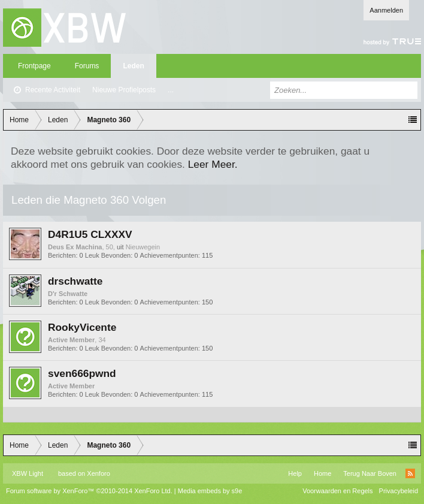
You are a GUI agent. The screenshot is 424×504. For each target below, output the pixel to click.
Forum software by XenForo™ (89, 491)
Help (295, 473)
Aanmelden (386, 10)
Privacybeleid (399, 491)
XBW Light (28, 473)
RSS (410, 473)
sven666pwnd (82, 373)
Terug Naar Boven (370, 473)
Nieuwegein (143, 247)
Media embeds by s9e (210, 491)
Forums (87, 66)
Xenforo (99, 473)
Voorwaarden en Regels (337, 491)
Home (322, 473)
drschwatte (75, 281)
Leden (133, 66)
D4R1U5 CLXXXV (90, 234)
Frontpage (34, 66)
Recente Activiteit (53, 90)
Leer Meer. (213, 164)
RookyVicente (82, 327)
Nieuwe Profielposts (124, 90)
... (171, 90)
